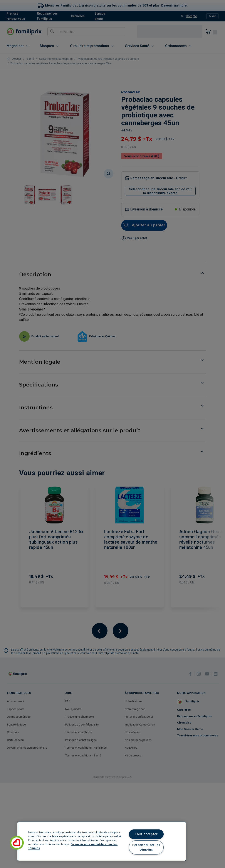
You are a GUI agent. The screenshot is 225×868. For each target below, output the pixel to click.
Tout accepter (146, 834)
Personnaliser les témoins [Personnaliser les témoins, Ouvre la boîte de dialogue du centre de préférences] (146, 847)
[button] (17, 843)
